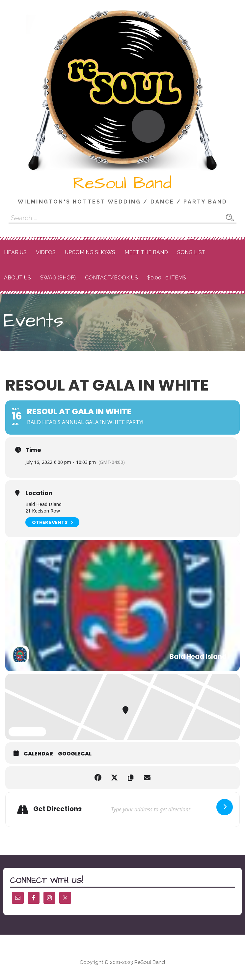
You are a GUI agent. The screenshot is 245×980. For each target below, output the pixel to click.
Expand (27, 732)
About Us (17, 278)
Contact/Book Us (111, 278)
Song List (191, 252)
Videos (46, 252)
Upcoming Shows (90, 252)
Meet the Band (146, 252)
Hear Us (15, 252)
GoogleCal (75, 754)
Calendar (38, 754)
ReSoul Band (122, 183)
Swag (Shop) (58, 278)
